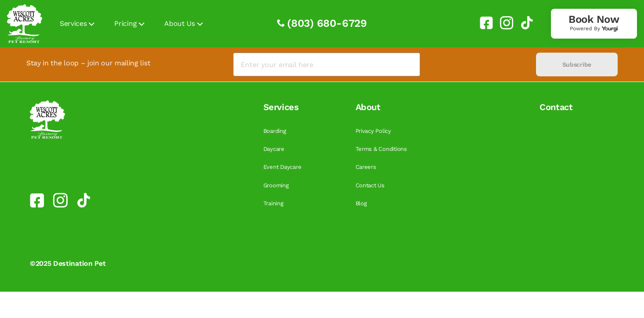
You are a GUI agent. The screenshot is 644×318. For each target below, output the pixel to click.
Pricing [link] (125, 23)
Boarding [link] (275, 131)
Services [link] (73, 23)
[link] (483, 23)
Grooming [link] (276, 185)
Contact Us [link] (370, 185)
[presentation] (478, 65)
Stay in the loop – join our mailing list (88, 63)
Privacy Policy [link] (373, 131)
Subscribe (577, 64)
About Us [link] (179, 23)
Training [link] (273, 203)
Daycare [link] (274, 149)
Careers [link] (366, 167)
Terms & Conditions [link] (381, 149)
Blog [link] (361, 203)
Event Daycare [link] (282, 167)
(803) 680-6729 (327, 23)
